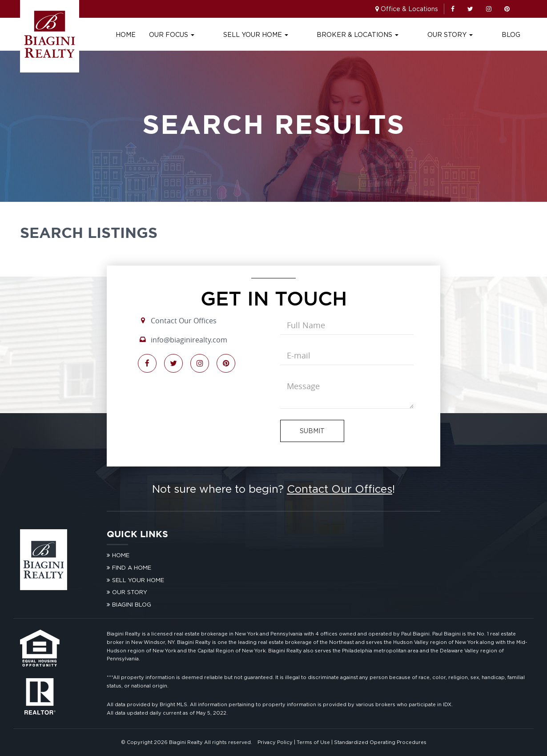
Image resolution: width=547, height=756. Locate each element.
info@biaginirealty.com (189, 340)
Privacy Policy (275, 742)
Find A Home (132, 567)
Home (187, 34)
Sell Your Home (302, 34)
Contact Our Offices (184, 321)
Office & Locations (409, 9)
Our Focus (233, 34)
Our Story (466, 34)
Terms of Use (313, 742)
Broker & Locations (389, 34)
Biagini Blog (132, 604)
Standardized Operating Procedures (380, 742)
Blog (511, 34)
